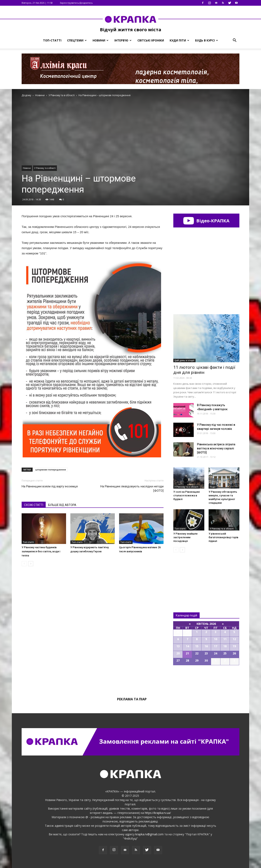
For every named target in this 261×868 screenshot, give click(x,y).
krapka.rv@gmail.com (149, 834)
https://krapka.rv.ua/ (158, 813)
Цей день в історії (184, 360)
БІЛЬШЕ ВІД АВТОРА (62, 505)
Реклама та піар (132, 699)
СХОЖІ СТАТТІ (34, 505)
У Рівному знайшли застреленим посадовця (185, 537)
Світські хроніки (151, 40)
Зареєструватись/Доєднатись (76, 3)
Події (213, 487)
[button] (234, 40)
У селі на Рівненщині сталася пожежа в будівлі (186, 495)
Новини (101, 40)
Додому (26, 95)
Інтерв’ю (123, 40)
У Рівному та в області (45, 168)
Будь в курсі (207, 40)
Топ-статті (52, 40)
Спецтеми (77, 40)
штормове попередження (51, 470)
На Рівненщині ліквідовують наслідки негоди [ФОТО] (132, 489)
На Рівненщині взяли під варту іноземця (50, 486)
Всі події (206, 679)
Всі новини (187, 576)
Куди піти (179, 40)
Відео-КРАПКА (206, 221)
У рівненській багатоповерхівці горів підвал (223, 537)
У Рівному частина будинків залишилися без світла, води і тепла (41, 551)
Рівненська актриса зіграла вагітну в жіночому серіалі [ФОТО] (216, 448)
